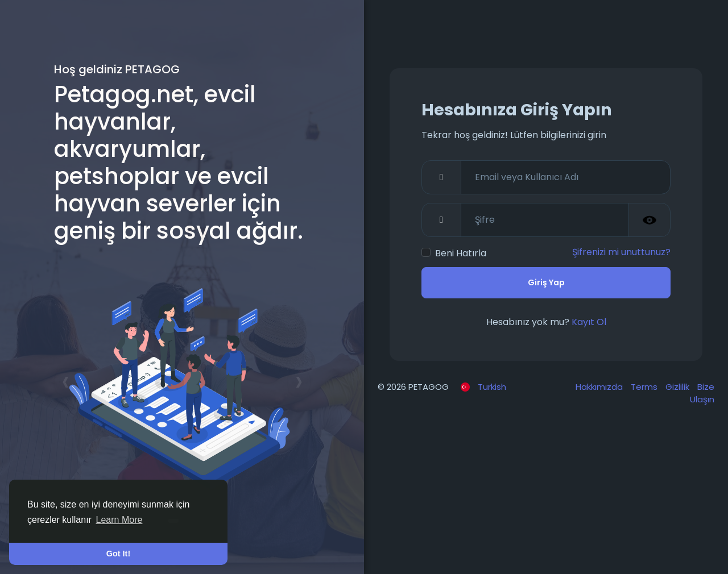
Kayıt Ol (589, 322)
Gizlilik (679, 387)
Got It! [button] (118, 554)
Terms (645, 387)
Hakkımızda (600, 387)
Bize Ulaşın (702, 393)
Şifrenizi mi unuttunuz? (621, 252)
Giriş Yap (546, 282)
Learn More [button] (119, 520)
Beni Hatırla (461, 253)
